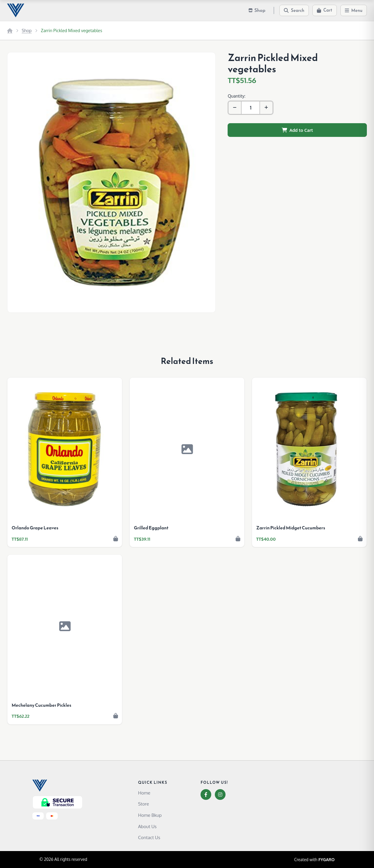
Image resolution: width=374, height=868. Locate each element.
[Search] (294, 10)
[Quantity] (251, 108)
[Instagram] (220, 795)
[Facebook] (206, 795)
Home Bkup (150, 815)
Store (144, 804)
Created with (314, 860)
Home (144, 793)
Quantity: (236, 96)
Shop (27, 30)
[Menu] (354, 10)
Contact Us (149, 837)
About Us (147, 826)
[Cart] (325, 10)
